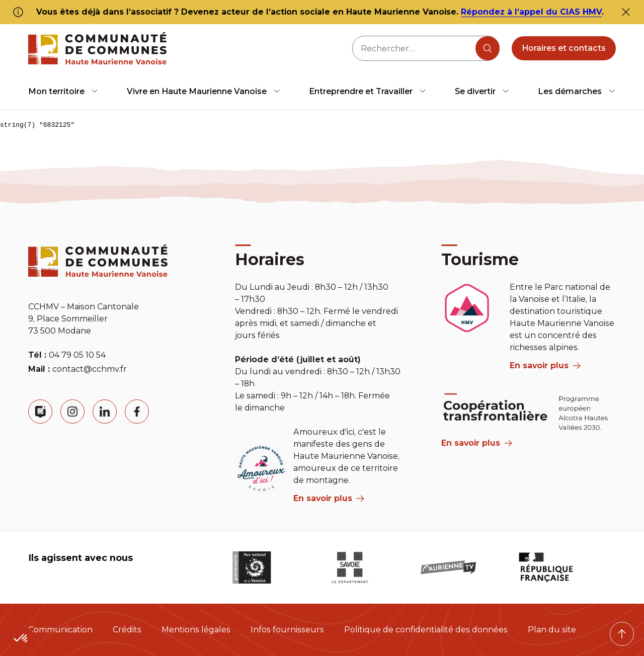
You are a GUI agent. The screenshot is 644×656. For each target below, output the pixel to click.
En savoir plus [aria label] (329, 498)
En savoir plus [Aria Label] (477, 443)
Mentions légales (196, 630)
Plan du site (552, 630)
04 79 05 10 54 (77, 355)
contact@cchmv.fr (90, 369)
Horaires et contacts (564, 48)
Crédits (127, 630)
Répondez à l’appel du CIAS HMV (531, 12)
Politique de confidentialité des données (426, 630)
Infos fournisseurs (287, 630)
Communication (60, 630)
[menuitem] (63, 91)
